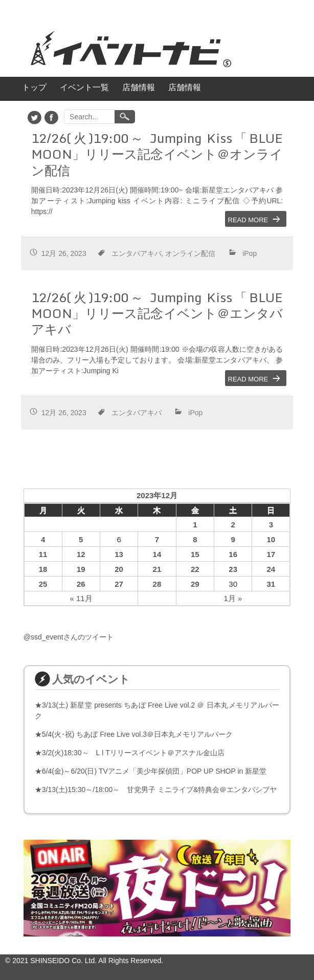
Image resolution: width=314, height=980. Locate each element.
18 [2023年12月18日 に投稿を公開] (43, 569)
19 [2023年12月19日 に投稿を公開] (81, 569)
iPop (250, 252)
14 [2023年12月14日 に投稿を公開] (157, 554)
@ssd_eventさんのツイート (69, 637)
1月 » (233, 598)
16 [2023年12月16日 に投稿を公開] (233, 554)
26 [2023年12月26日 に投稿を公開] (81, 584)
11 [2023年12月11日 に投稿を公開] (43, 554)
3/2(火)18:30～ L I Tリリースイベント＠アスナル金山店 (133, 753)
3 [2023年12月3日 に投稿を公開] (271, 525)
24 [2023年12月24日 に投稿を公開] (271, 569)
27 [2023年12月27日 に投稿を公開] (119, 584)
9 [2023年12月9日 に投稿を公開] (233, 539)
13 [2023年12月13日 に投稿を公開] (119, 554)
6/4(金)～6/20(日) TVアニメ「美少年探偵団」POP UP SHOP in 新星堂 (154, 771)
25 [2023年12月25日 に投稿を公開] (43, 584)
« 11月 (81, 598)
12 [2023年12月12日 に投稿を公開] (81, 554)
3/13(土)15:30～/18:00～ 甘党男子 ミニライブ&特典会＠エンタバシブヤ (160, 790)
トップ (34, 87)
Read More (248, 219)
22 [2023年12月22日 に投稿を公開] (195, 569)
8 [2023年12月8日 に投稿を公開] (195, 539)
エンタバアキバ (137, 252)
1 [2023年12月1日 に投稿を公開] (195, 525)
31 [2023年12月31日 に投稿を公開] (271, 584)
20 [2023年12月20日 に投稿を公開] (119, 569)
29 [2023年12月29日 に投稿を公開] (195, 584)
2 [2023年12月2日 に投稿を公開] (233, 525)
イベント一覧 (84, 87)
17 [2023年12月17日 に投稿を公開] (271, 554)
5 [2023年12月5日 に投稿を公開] (81, 539)
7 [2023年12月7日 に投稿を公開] (157, 539)
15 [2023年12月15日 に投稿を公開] (195, 554)
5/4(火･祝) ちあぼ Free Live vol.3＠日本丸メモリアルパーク (137, 734)
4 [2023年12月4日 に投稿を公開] (43, 539)
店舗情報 (139, 87)
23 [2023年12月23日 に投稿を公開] (233, 569)
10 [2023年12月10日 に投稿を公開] (271, 539)
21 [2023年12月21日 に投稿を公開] (157, 569)
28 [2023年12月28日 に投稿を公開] (157, 584)
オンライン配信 (190, 252)
